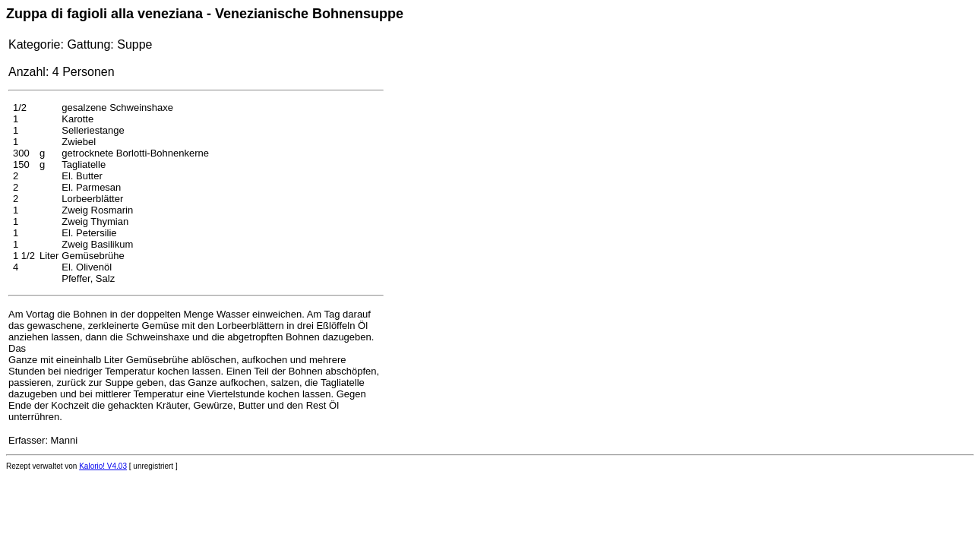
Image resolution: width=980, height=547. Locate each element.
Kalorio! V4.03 (103, 466)
